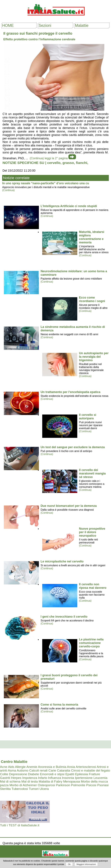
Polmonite (78, 785)
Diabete (33, 774)
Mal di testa (30, 781)
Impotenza (30, 778)
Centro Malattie (14, 762)
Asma (12, 770)
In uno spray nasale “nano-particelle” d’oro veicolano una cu (46, 183)
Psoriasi (103, 785)
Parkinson (63, 785)
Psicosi (91, 785)
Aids (11, 767)
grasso (68, 163)
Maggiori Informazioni (86, 864)
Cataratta (64, 770)
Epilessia (82, 774)
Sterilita (5, 789)
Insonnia (68, 778)
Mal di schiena (10, 781)
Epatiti (70, 774)
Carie (52, 770)
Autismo (22, 770)
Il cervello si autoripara (88, 417)
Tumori (34, 789)
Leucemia (100, 778)
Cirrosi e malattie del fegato (91, 770)
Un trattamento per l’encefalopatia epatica (70, 392)
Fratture (94, 774)
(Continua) (8, 190)
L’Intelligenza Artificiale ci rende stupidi (69, 206)
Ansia (71, 767)
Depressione (18, 774)
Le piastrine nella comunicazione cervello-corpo (91, 643)
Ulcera (44, 789)
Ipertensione (84, 778)
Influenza (55, 778)
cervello (54, 163)
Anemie (32, 767)
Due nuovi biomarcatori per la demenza (69, 506)
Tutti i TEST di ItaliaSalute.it (20, 825)
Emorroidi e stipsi (52, 774)
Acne (4, 767)
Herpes (16, 778)
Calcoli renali (38, 770)
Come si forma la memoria (59, 705)
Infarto (43, 778)
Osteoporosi (46, 785)
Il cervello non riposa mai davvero (93, 586)
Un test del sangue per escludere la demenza (73, 447)
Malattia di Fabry (50, 781)
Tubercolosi (20, 789)
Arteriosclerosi (86, 767)
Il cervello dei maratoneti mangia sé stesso (92, 473)
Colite (4, 774)
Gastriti (5, 778)
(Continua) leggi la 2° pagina (49, 158)
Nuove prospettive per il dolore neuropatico (92, 532)
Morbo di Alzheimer (23, 785)
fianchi (82, 163)
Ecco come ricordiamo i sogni (92, 299)
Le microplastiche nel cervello (62, 561)
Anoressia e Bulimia (52, 767)
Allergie (20, 767)
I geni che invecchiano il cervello (64, 617)
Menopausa (72, 781)
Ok (69, 864)
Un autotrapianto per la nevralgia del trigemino (94, 357)
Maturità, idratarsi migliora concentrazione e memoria (92, 237)
